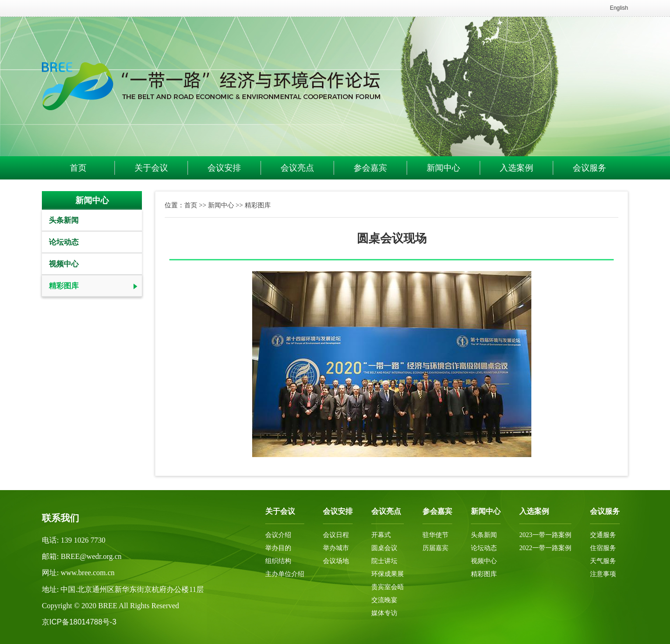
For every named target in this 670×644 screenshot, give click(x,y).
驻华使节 (435, 535)
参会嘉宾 (370, 168)
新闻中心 (443, 168)
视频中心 (64, 264)
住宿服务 (603, 548)
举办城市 (336, 548)
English (619, 8)
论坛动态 (64, 242)
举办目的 (278, 548)
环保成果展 (388, 574)
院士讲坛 (384, 561)
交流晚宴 (384, 600)
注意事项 (603, 574)
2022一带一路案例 (545, 548)
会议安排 (224, 168)
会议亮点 (297, 168)
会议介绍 (278, 535)
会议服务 (590, 168)
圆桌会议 (384, 548)
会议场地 (336, 561)
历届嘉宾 (435, 548)
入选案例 (516, 168)
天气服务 (603, 561)
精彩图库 (64, 286)
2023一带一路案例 (545, 535)
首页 (78, 168)
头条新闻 (64, 220)
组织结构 (278, 561)
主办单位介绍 (285, 574)
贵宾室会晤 (388, 587)
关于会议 (151, 168)
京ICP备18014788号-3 (79, 622)
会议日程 (336, 535)
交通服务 (603, 535)
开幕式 (381, 535)
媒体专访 (384, 613)
